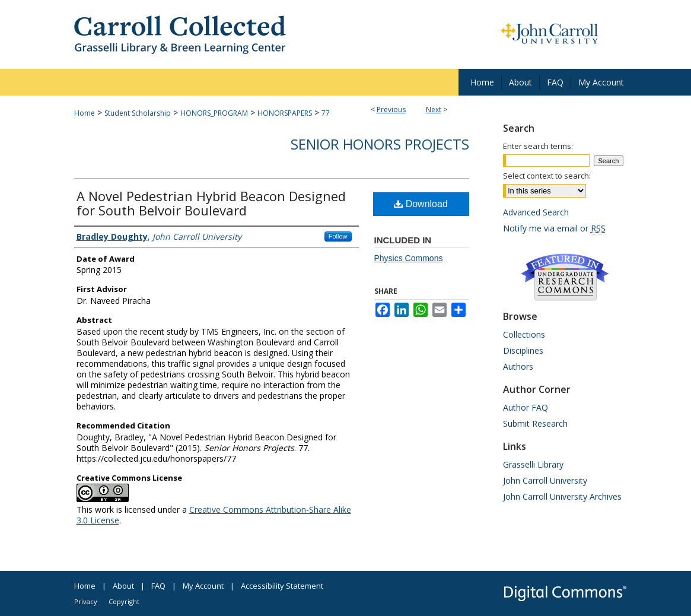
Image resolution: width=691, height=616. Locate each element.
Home (85, 113)
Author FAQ (526, 407)
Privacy (86, 601)
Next (434, 109)
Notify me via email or (554, 228)
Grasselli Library (533, 464)
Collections (524, 334)
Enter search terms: (538, 146)
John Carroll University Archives (562, 496)
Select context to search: (547, 176)
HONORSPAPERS (285, 113)
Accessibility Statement (282, 586)
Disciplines (523, 350)
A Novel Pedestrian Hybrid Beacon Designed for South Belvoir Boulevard (211, 203)
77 (326, 113)
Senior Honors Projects (380, 144)
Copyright (124, 601)
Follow (338, 236)
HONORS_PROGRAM (214, 113)
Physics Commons (409, 258)
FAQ (158, 586)
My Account (203, 586)
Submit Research (535, 423)
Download (421, 204)
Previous (391, 109)
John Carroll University (545, 480)
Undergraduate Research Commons (565, 277)
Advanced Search (536, 212)
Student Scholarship (138, 113)
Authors (518, 366)
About (123, 586)
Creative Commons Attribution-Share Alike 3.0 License (214, 515)
